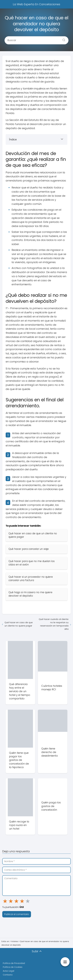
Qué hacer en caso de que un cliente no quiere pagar (19, 624)
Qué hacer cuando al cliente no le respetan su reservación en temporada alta (54, 624)
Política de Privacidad (14, 963)
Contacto (8, 975)
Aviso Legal (8, 971)
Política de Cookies (13, 967)
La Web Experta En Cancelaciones (36, 4)
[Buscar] (63, 39)
